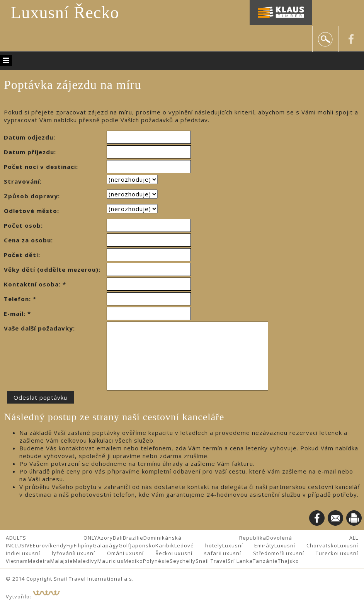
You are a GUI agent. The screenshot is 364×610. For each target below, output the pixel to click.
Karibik (165, 545)
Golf (124, 545)
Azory (105, 538)
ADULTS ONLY (52, 538)
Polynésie (156, 561)
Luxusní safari (196, 553)
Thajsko (288, 561)
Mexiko (133, 561)
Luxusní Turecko (310, 553)
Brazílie (133, 538)
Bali (118, 538)
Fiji (70, 545)
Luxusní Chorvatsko (306, 545)
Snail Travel (212, 561)
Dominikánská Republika (205, 538)
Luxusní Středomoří (252, 553)
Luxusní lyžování (47, 553)
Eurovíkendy (50, 545)
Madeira (39, 561)
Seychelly (183, 561)
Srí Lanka (240, 561)
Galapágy (106, 545)
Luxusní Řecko (65, 13)
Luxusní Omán (98, 553)
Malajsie (62, 561)
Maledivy (85, 561)
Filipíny (83, 545)
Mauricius (111, 561)
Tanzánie (265, 561)
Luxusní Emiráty (248, 545)
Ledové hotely (198, 545)
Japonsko (143, 545)
